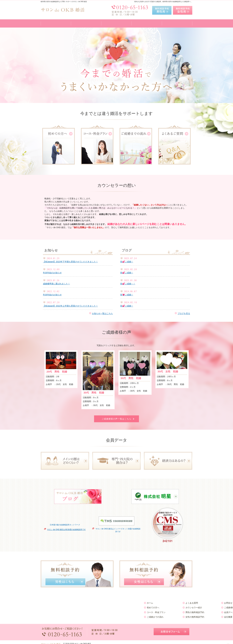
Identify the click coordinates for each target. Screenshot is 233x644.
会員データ (126, 611)
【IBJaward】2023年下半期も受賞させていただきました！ (70, 262)
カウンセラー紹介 (91, 606)
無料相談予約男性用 (162, 10)
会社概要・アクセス (130, 616)
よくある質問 (89, 602)
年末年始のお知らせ (52, 273)
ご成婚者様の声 (128, 606)
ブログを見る (184, 313)
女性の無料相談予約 (92, 616)
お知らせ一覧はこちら (102, 313)
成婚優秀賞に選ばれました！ (56, 284)
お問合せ (125, 602)
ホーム (47, 602)
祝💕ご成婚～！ (128, 284)
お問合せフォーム (171, 629)
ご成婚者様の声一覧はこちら (116, 419)
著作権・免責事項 (168, 611)
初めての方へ (50, 606)
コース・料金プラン (53, 611)
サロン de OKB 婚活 (83, 641)
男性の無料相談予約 (92, 611)
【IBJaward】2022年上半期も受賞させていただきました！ (70, 306)
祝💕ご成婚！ (127, 262)
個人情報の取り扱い (169, 606)
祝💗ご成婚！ (127, 295)
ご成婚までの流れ (52, 616)
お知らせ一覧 (166, 602)
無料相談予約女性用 (183, 10)
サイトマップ (166, 616)
